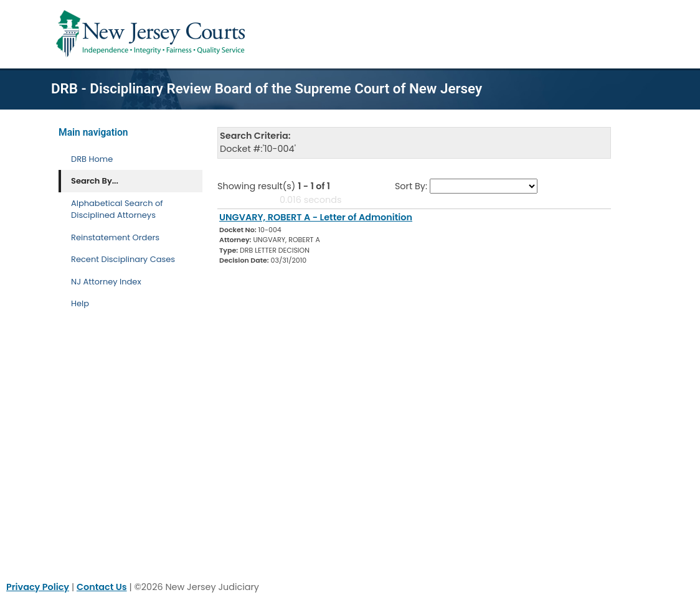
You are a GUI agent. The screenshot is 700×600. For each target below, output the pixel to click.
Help (80, 303)
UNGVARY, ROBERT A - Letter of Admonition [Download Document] (316, 217)
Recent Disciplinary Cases (123, 259)
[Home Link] (153, 34)
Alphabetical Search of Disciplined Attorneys (117, 209)
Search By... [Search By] (95, 181)
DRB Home (92, 159)
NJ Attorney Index (106, 282)
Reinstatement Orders (115, 237)
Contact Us (102, 587)
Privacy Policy (38, 587)
